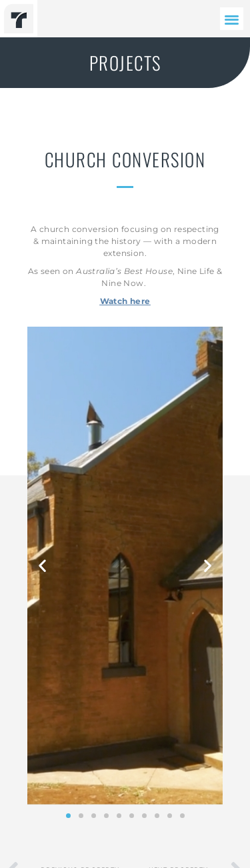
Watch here (125, 301)
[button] (232, 19)
